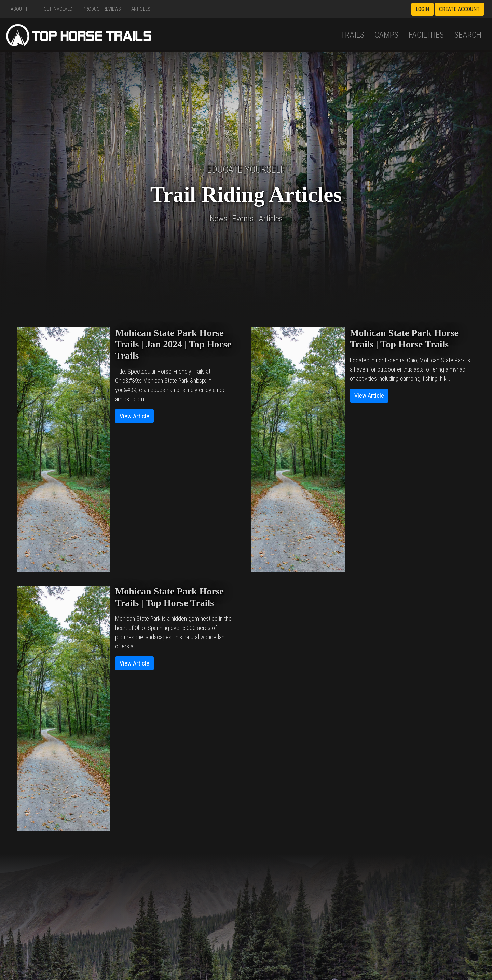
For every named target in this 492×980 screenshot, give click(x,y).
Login (422, 9)
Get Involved (58, 9)
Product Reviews (102, 9)
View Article (134, 416)
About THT (22, 9)
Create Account (459, 9)
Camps (386, 35)
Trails (352, 35)
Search (468, 35)
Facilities (426, 35)
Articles (141, 9)
